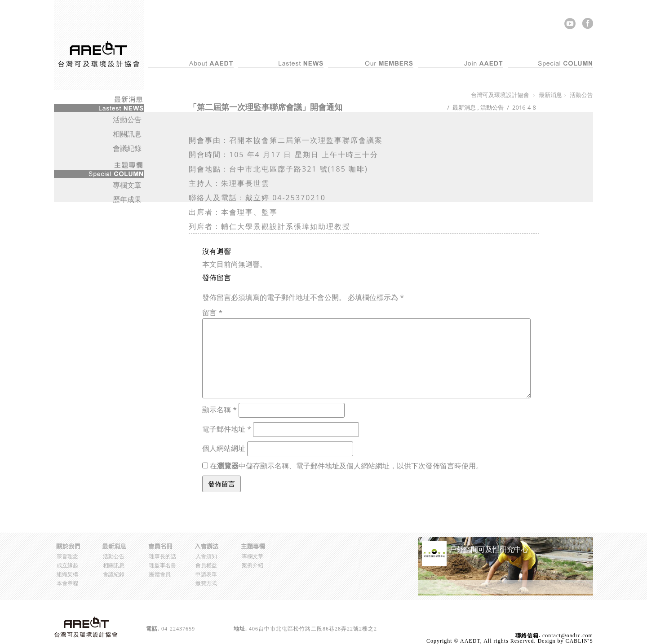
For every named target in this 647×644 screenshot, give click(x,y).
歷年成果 (127, 199)
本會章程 (67, 583)
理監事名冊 (163, 565)
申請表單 (206, 574)
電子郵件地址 (227, 429)
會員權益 (206, 565)
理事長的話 (163, 556)
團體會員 (160, 574)
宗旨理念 (67, 556)
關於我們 (223, 48)
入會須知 (206, 556)
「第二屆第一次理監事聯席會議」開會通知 (266, 107)
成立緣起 (67, 565)
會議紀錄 (127, 148)
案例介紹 (253, 565)
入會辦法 (492, 48)
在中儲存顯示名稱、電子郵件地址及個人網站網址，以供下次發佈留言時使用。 (346, 466)
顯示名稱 (219, 410)
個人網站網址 (224, 448)
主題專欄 (582, 48)
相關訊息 (127, 134)
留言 (212, 313)
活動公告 (492, 107)
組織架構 (67, 574)
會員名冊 (403, 48)
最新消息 (313, 48)
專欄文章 (127, 185)
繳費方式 (206, 583)
